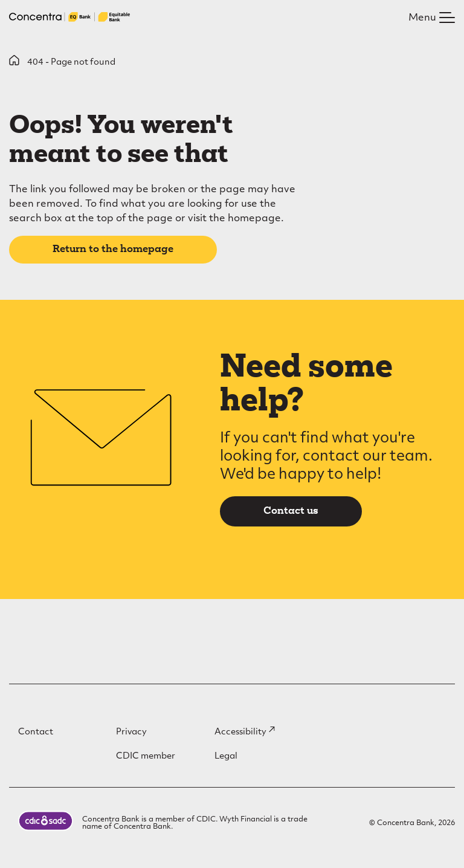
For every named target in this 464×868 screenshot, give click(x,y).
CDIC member (146, 756)
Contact (36, 732)
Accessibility (244, 732)
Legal (226, 756)
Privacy (131, 732)
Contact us (291, 511)
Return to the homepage (113, 250)
